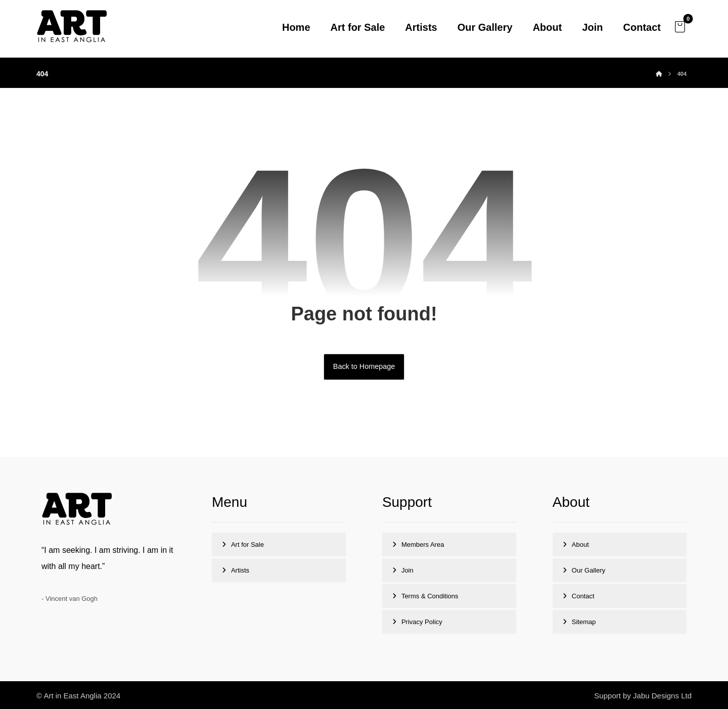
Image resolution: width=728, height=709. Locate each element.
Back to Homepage (364, 367)
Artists (240, 570)
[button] (680, 27)
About (580, 545)
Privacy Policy (422, 622)
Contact (583, 596)
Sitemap (584, 622)
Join (407, 570)
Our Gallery (588, 570)
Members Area (423, 545)
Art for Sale (247, 545)
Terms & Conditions (430, 596)
